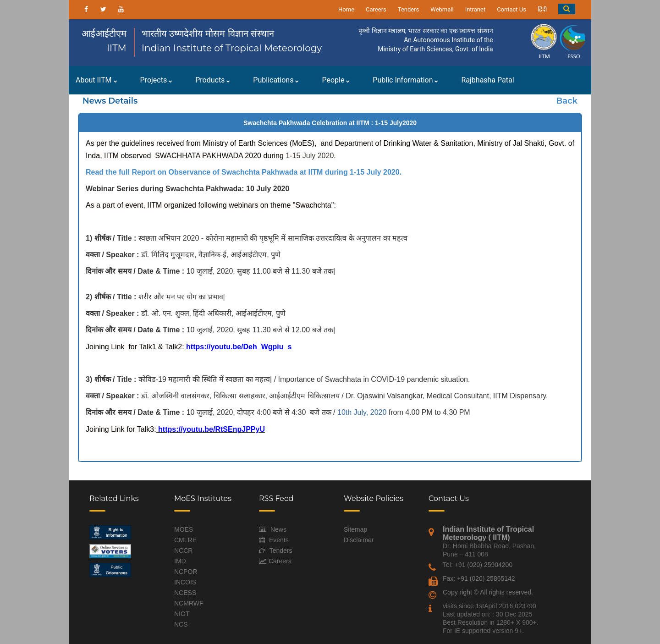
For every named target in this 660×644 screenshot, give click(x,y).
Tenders (409, 9)
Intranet (476, 9)
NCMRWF (189, 603)
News (278, 529)
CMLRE (185, 540)
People (336, 80)
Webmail (442, 9)
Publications (276, 80)
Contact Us (511, 9)
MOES (184, 529)
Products (213, 80)
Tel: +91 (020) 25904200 (478, 565)
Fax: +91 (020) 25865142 (479, 578)
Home (346, 9)
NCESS (185, 593)
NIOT (182, 614)
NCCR (183, 550)
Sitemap (355, 529)
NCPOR (186, 572)
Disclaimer (359, 540)
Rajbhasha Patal (487, 80)
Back (567, 101)
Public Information (405, 80)
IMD (180, 561)
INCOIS (185, 582)
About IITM (96, 80)
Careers (376, 9)
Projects (157, 80)
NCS (181, 624)
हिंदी (542, 9)
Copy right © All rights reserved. (488, 592)
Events (279, 540)
